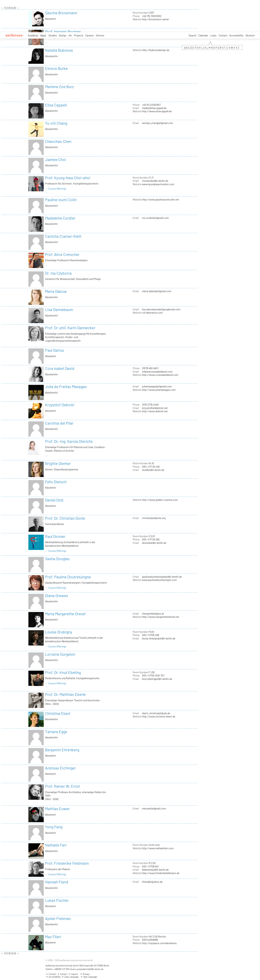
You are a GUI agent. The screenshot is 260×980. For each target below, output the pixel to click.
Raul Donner (55, 536)
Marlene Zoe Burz (59, 87)
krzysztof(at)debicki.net (155, 408)
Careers (89, 35)
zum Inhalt (0, 0)
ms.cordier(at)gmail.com (155, 218)
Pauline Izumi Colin (61, 200)
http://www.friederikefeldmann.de (161, 873)
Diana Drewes (57, 596)
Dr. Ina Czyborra (58, 273)
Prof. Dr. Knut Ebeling (63, 672)
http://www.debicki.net (155, 411)
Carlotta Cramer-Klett (63, 236)
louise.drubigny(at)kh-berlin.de (159, 638)
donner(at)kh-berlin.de (154, 543)
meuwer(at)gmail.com (154, 808)
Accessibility (236, 35)
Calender (203, 35)
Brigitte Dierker (58, 463)
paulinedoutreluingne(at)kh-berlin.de (162, 577)
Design (63, 35)
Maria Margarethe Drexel (65, 614)
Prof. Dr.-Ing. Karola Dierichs (69, 441)
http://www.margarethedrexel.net (161, 617)
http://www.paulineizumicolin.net (160, 199)
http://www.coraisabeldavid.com (160, 375)
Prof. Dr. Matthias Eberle (65, 694)
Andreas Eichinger (60, 768)
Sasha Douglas (57, 559)
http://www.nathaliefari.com (158, 848)
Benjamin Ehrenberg (62, 750)
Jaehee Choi (56, 160)
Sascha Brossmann (61, 13)
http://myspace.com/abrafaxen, (160, 943)
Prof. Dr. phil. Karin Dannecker (70, 328)
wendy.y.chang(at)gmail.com (157, 123)
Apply (43, 35)
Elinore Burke (56, 68)
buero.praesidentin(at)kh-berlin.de (87, 969)
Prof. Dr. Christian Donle (65, 518)
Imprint (73, 974)
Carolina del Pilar (59, 423)
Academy (33, 35)
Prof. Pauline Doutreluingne (68, 577)
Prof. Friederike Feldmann (67, 863)
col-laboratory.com (152, 313)
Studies (53, 35)
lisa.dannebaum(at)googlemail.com (161, 309)
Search (192, 35)
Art (70, 35)
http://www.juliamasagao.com (159, 390)
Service (100, 35)
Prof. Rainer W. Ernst (62, 786)
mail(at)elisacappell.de (154, 108)
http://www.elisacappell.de (157, 111)
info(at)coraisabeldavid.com (157, 372)
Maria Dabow (56, 291)
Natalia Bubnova (59, 50)
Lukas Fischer (57, 900)
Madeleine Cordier (60, 218)
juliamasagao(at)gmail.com (157, 386)
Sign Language (89, 977)
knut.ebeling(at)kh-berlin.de (157, 679)
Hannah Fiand (57, 882)
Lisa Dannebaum (59, 309)
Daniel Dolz (54, 500)
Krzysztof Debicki (60, 405)
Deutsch (250, 35)
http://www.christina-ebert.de (159, 716)
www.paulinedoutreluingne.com (159, 580)
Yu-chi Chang (56, 123)
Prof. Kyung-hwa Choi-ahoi (68, 178)
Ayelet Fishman (58, 918)
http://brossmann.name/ (156, 19)
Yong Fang (54, 827)
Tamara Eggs (56, 732)
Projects (79, 35)
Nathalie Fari (56, 845)
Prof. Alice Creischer (62, 254)
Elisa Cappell (56, 105)
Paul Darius (54, 350)
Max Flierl (53, 937)
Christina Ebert (58, 713)
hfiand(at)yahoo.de (152, 882)
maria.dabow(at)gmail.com (157, 291)
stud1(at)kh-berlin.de (153, 470)
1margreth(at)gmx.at (153, 614)
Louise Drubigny (59, 632)
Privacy (85, 974)
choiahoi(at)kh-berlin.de (155, 181)
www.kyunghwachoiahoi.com (158, 184)
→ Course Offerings (56, 189)
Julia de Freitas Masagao (66, 387)
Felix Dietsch (56, 482)
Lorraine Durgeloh (60, 654)
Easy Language (70, 977)
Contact (223, 35)
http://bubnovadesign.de (156, 50)
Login (213, 35)
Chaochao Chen (58, 141)
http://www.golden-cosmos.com (160, 500)
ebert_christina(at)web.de (156, 713)
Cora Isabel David (60, 368)
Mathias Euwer (57, 809)
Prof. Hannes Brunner (63, 31)
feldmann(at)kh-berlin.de (155, 870)
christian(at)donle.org (154, 518)
